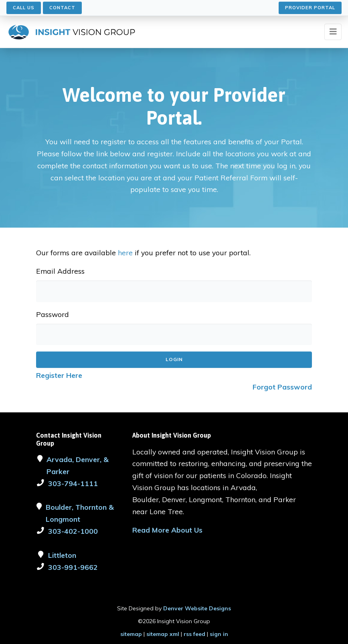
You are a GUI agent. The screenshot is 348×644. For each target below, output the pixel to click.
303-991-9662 (73, 567)
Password (53, 314)
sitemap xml (163, 634)
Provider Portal (310, 8)
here (125, 252)
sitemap (131, 634)
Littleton (62, 555)
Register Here (59, 375)
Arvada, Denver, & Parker (78, 465)
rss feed (194, 634)
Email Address (60, 271)
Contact (62, 8)
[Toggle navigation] (333, 32)
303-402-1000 (73, 531)
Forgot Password (282, 387)
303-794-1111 (73, 483)
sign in (219, 634)
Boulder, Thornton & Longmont (80, 513)
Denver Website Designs (197, 608)
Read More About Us (167, 530)
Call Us (24, 8)
